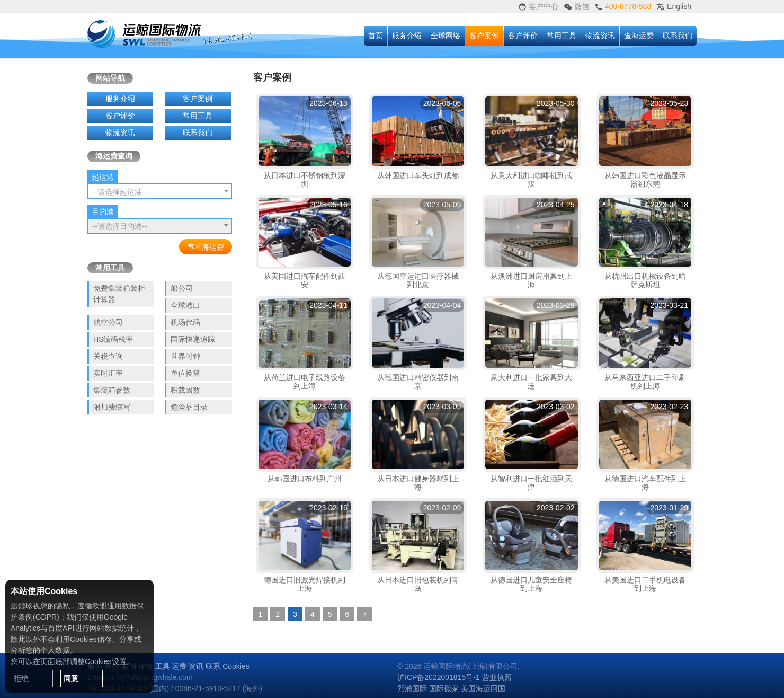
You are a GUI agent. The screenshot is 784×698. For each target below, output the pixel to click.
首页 (376, 36)
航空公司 (108, 322)
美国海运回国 (483, 688)
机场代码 (185, 322)
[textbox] (160, 192)
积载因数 (185, 390)
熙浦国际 (412, 688)
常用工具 (562, 36)
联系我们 (678, 36)
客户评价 (523, 36)
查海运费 (639, 36)
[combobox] (160, 191)
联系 (213, 666)
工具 (163, 666)
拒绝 (21, 678)
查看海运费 (206, 247)
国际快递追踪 (193, 339)
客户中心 (538, 7)
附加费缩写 (112, 407)
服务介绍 (407, 36)
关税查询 (108, 356)
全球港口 (185, 305)
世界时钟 (185, 356)
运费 (179, 666)
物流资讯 (600, 36)
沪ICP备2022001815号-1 (439, 677)
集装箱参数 (112, 390)
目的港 (103, 211)
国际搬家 (444, 688)
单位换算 (185, 373)
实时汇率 (108, 373)
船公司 (182, 288)
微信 (576, 7)
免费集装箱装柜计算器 (119, 294)
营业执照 (497, 677)
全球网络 (446, 36)
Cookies (236, 666)
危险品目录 (189, 407)
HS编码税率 (113, 339)
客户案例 (484, 36)
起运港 (103, 177)
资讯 (196, 666)
